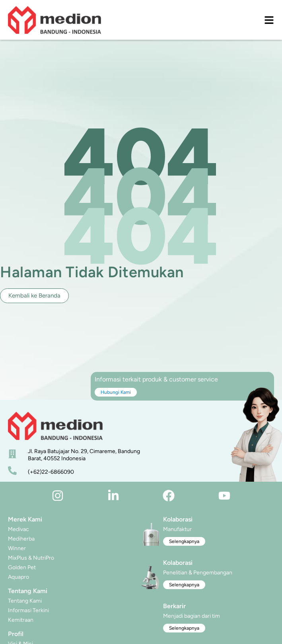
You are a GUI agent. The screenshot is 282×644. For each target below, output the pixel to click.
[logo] (54, 20)
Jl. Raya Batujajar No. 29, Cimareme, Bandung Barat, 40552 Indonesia (84, 455)
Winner (17, 548)
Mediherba (21, 539)
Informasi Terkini (28, 610)
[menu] (269, 20)
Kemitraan (21, 620)
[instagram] (58, 496)
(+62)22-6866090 (51, 472)
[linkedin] (113, 496)
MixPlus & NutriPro (31, 558)
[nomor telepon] (12, 471)
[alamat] (12, 454)
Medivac (18, 529)
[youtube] (224, 496)
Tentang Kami (25, 601)
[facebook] (169, 496)
